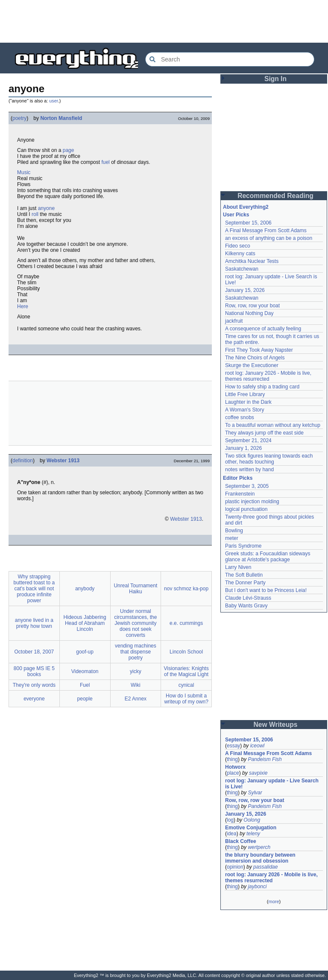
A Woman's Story (245, 410)
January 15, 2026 (245, 290)
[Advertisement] (110, 413)
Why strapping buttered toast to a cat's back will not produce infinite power (34, 589)
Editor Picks (238, 478)
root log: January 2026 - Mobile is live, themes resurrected (268, 376)
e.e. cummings (186, 623)
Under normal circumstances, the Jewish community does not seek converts (135, 623)
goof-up (85, 652)
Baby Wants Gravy (246, 606)
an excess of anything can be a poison (269, 238)
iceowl (257, 746)
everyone (34, 699)
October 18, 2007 (34, 652)
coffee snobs (240, 417)
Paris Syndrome (243, 546)
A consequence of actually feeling (263, 329)
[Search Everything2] (230, 59)
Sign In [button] (275, 79)
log (230, 820)
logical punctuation (246, 509)
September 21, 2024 (248, 440)
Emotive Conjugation (251, 828)
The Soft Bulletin (244, 575)
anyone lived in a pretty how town (34, 623)
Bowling (234, 531)
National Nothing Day (249, 313)
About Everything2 (246, 207)
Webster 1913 (63, 461)
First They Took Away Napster (259, 350)
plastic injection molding (252, 502)
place (233, 773)
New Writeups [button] (276, 725)
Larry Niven (238, 567)
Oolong (252, 820)
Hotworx (235, 767)
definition (23, 461)
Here (23, 306)
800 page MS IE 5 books (34, 671)
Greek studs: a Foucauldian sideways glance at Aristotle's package (268, 557)
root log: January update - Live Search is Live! (272, 784)
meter (232, 538)
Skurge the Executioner (252, 365)
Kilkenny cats (240, 254)
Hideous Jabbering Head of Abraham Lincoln (85, 623)
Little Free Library (245, 394)
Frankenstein (240, 494)
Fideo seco (238, 246)
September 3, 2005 (247, 486)
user (53, 101)
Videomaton (85, 671)
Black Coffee (241, 841)
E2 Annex (136, 699)
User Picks (236, 215)
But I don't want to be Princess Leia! (266, 590)
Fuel (85, 685)
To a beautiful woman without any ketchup (273, 425)
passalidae (265, 867)
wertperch (259, 847)
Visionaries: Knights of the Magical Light (186, 671)
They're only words (34, 685)
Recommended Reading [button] (275, 196)
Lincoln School (186, 652)
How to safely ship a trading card (262, 387)
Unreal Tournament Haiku (135, 589)
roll (35, 214)
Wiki (136, 685)
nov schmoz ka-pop (186, 589)
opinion (235, 867)
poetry (19, 118)
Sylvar (255, 793)
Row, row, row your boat (252, 306)
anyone (46, 208)
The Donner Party (245, 583)
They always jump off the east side (264, 433)
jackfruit (234, 321)
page (69, 150)
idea (232, 834)
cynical (186, 685)
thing (232, 759)
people (85, 699)
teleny (253, 834)
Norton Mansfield (61, 118)
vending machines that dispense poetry (136, 652)
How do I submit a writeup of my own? (186, 699)
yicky (136, 671)
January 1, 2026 (243, 448)
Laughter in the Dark (248, 402)
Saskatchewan (242, 269)
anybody (85, 589)
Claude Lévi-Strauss (248, 598)
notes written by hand (249, 470)
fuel (105, 162)
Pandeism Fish (265, 759)
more (274, 901)
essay (233, 746)
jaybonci (257, 887)
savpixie (258, 773)
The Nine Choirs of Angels (255, 358)
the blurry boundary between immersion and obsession (260, 858)
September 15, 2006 (248, 223)
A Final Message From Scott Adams (266, 230)
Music (24, 172)
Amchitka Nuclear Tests (252, 261)
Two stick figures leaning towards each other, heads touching (269, 459)
